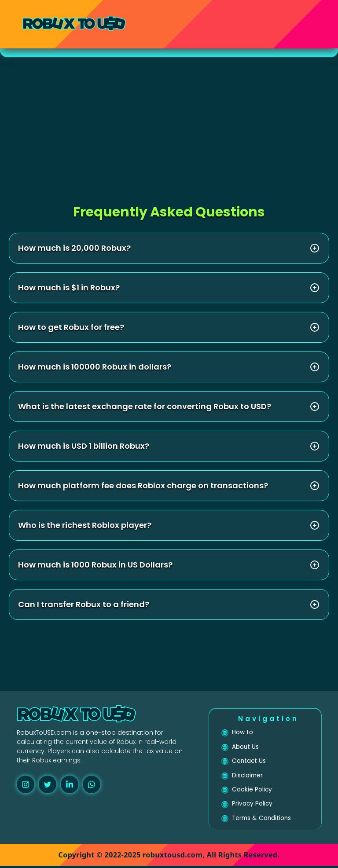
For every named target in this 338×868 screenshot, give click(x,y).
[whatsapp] (92, 784)
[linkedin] (70, 784)
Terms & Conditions (263, 820)
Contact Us (249, 762)
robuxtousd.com (173, 857)
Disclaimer (248, 776)
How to (242, 732)
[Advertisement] (169, 123)
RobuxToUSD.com (44, 732)
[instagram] (26, 784)
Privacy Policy (253, 806)
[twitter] (48, 784)
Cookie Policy (252, 791)
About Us (246, 747)
